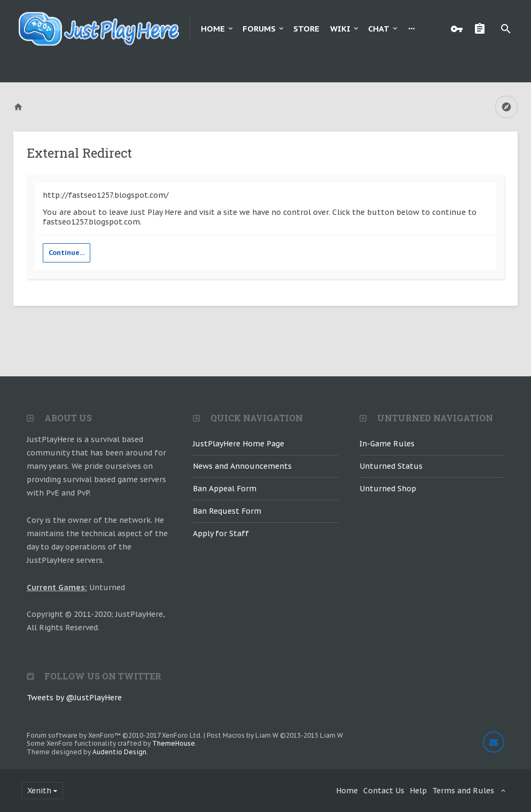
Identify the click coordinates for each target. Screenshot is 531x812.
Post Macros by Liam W (275, 735)
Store (306, 29)
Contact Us (384, 791)
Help (418, 791)
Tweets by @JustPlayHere (74, 698)
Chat (379, 29)
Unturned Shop (388, 489)
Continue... (67, 253)
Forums (259, 29)
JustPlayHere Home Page (239, 444)
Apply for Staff (221, 533)
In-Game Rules (387, 444)
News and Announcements (242, 466)
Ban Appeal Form (225, 489)
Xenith (39, 791)
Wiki (340, 29)
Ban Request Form (227, 511)
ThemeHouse (174, 743)
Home (213, 29)
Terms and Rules (463, 791)
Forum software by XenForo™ (114, 735)
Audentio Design (119, 752)
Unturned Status (391, 466)
